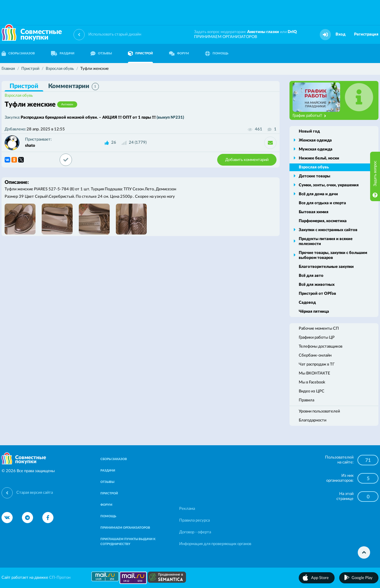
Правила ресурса (194, 520)
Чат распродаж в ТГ (317, 364)
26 (114, 143)
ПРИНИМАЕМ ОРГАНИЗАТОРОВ (226, 37)
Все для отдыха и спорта (322, 203)
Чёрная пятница (314, 312)
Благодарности (312, 420)
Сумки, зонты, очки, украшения (329, 185)
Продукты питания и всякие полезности (326, 241)
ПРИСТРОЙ (140, 53)
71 (368, 460)
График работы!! (309, 116)
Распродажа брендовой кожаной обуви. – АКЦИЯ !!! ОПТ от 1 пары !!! (102, 118)
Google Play (362, 578)
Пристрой (24, 86)
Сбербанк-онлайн (315, 355)
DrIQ (292, 32)
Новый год (309, 131)
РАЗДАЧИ (63, 53)
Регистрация (366, 34)
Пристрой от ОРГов (317, 294)
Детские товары (315, 176)
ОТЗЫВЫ (101, 53)
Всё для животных (317, 285)
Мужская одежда (316, 149)
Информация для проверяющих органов (215, 544)
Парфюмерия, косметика (323, 221)
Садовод (307, 303)
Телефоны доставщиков (321, 347)
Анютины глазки (263, 32)
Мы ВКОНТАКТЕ (315, 373)
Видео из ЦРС (312, 391)
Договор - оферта (195, 532)
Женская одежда (315, 140)
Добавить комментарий (247, 160)
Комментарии (74, 87)
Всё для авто (311, 276)
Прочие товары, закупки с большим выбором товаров (333, 255)
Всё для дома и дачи (318, 194)
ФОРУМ (179, 53)
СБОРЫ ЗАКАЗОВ (114, 459)
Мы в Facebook (312, 382)
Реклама (187, 509)
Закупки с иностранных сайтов (328, 230)
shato (30, 146)
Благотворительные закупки (326, 267)
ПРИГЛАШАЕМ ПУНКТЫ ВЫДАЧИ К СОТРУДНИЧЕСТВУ (128, 542)
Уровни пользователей (319, 411)
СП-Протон (60, 578)
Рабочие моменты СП (319, 329)
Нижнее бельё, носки (319, 158)
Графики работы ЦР (317, 338)
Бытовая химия (314, 212)
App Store (320, 578)
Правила (306, 400)
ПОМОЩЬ (217, 53)
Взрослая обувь (19, 96)
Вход (340, 34)
